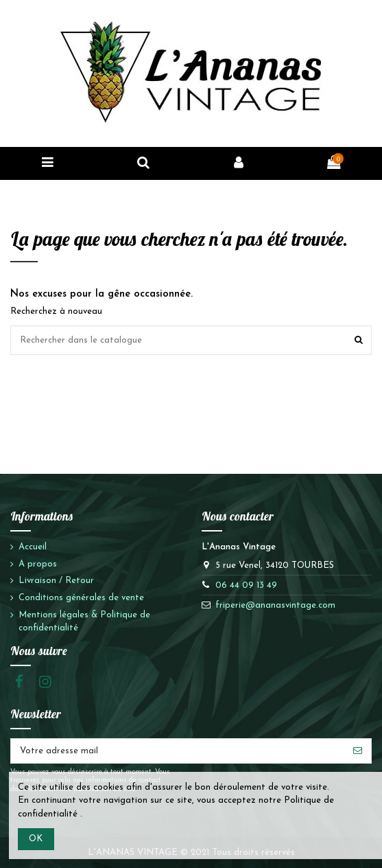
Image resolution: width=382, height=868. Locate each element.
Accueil (33, 547)
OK (36, 839)
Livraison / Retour (56, 581)
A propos (38, 564)
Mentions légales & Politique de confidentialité (84, 622)
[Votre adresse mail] (178, 751)
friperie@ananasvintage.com (275, 605)
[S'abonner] (358, 751)
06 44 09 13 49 (246, 585)
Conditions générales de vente (81, 598)
